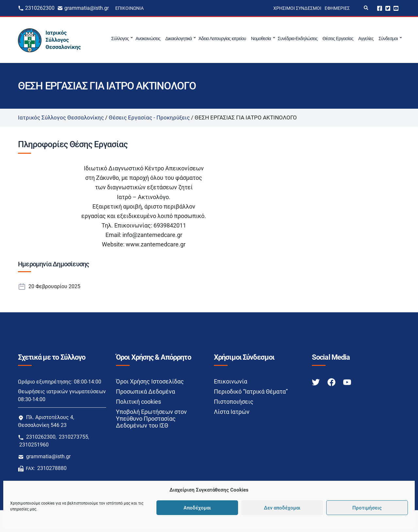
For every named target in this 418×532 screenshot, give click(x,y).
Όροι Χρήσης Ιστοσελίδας (150, 381)
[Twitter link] (316, 382)
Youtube (396, 8)
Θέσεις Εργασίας (338, 39)
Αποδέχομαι (197, 508)
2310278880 (52, 468)
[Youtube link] (347, 382)
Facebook (380, 8)
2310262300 (40, 8)
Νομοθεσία (261, 39)
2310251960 (34, 445)
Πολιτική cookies (138, 402)
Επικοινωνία (129, 8)
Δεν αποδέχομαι (282, 508)
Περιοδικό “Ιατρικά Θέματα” (251, 391)
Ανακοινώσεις (148, 39)
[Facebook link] (332, 382)
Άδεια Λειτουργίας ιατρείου (222, 39)
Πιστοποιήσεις (234, 402)
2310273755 (73, 437)
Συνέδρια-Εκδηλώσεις (297, 39)
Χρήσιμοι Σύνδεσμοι (297, 8)
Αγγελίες (366, 39)
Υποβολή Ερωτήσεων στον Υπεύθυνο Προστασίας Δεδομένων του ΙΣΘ (151, 419)
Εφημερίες (337, 8)
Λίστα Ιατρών (232, 412)
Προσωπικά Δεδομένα (145, 391)
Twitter (388, 8)
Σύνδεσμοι (388, 39)
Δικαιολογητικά (178, 39)
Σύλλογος (120, 39)
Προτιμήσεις (367, 508)
